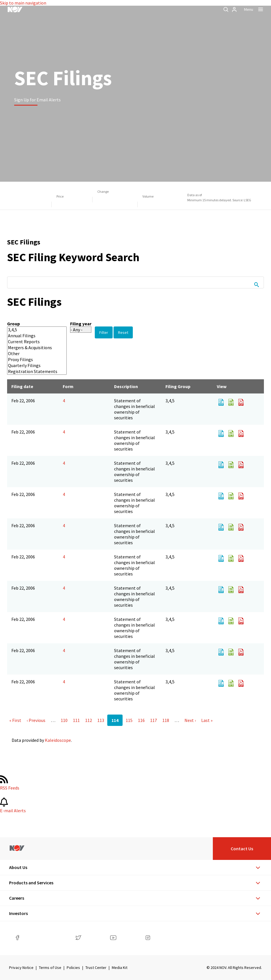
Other (33, 354)
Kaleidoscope (58, 740)
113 (101, 720)
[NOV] (15, 9)
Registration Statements (33, 371)
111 (76, 720)
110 (64, 720)
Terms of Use (50, 968)
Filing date (22, 386)
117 (154, 720)
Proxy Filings (33, 360)
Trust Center (96, 968)
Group (13, 324)
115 (129, 720)
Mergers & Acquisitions (33, 348)
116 (141, 720)
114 (115, 720)
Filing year (81, 324)
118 (166, 720)
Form (68, 386)
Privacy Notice (21, 968)
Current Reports (33, 342)
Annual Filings (33, 336)
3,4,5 (33, 330)
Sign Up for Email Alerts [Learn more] (37, 100)
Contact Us (242, 849)
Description (126, 386)
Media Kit (120, 968)
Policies (73, 968)
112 (89, 720)
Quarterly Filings (33, 366)
